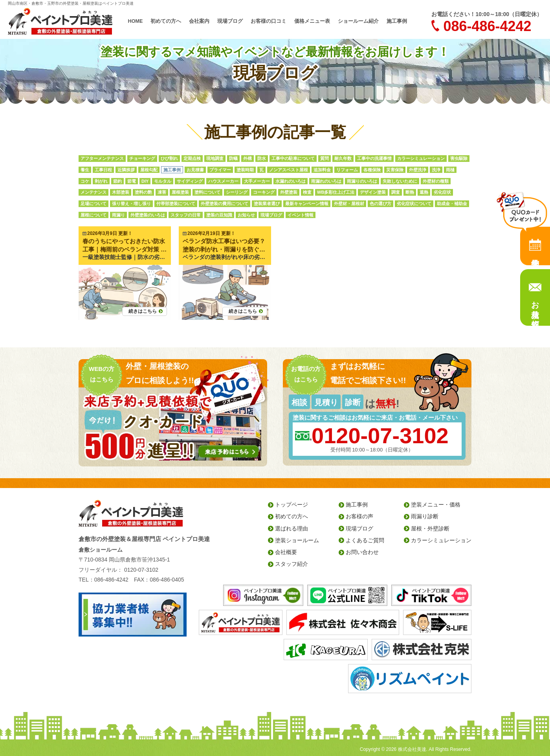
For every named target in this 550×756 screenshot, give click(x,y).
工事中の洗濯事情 (374, 158)
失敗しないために (400, 181)
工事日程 (103, 170)
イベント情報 (301, 215)
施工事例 (397, 21)
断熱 (410, 192)
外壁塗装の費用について (225, 204)
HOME (136, 21)
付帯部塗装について (176, 204)
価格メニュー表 (312, 21)
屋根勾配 (149, 170)
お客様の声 (359, 516)
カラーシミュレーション (421, 158)
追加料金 (322, 170)
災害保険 (395, 170)
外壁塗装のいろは (148, 215)
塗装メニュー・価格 (436, 505)
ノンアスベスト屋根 (289, 170)
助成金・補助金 (452, 204)
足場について (93, 204)
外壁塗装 (289, 192)
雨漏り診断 (425, 516)
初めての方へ (166, 21)
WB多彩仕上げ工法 (336, 192)
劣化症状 (442, 192)
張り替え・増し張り (131, 204)
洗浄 (436, 170)
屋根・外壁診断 (430, 528)
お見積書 (195, 170)
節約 (117, 181)
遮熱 (424, 192)
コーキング (264, 192)
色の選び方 (380, 204)
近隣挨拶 (126, 170)
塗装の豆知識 (219, 215)
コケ (85, 181)
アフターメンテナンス (102, 158)
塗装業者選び (267, 204)
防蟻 (233, 158)
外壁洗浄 (418, 170)
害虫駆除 (459, 158)
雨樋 (450, 170)
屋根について (93, 215)
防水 (262, 158)
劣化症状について (414, 204)
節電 (132, 181)
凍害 (162, 192)
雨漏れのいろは (326, 181)
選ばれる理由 (291, 528)
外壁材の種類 (436, 181)
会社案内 (199, 21)
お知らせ (246, 215)
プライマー (220, 170)
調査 (396, 192)
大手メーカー (257, 181)
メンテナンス (93, 192)
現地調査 (215, 158)
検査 (307, 192)
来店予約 (535, 246)
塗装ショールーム (297, 540)
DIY (145, 181)
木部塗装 (121, 192)
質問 (324, 158)
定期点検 (192, 158)
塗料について (207, 192)
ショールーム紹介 (358, 21)
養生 (85, 170)
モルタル (163, 181)
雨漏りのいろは (362, 181)
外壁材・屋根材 (349, 204)
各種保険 (372, 170)
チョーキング (142, 158)
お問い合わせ (362, 552)
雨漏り (118, 215)
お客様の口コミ (269, 21)
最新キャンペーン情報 (307, 204)
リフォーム (347, 170)
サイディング (190, 181)
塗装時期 (245, 170)
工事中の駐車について (293, 158)
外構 (247, 158)
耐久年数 (343, 158)
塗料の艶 (143, 192)
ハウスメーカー (223, 181)
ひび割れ (169, 158)
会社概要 (286, 552)
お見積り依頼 (535, 305)
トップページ (291, 505)
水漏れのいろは (291, 181)
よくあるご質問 (365, 540)
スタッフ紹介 (291, 564)
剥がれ (101, 181)
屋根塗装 (180, 192)
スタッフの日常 (186, 215)
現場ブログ (230, 21)
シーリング (237, 192)
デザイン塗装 (373, 192)
